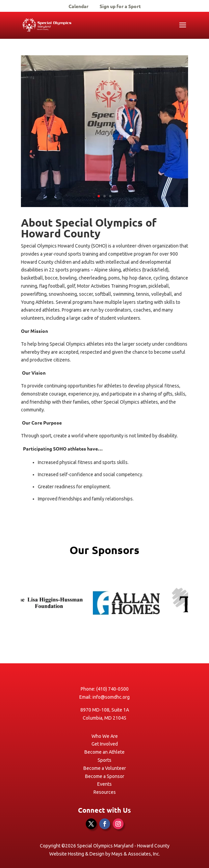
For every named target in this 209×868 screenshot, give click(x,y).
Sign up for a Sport (120, 6)
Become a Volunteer (105, 768)
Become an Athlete (104, 752)
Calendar (79, 6)
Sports (104, 760)
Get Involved (105, 744)
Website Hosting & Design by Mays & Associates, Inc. (105, 854)
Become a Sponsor (105, 776)
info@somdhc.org (111, 697)
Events (104, 784)
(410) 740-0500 (112, 689)
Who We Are (105, 736)
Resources (105, 792)
